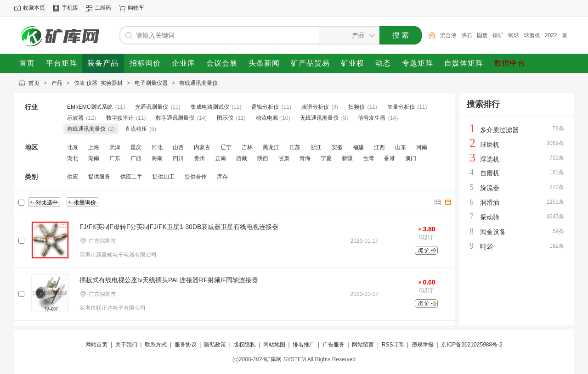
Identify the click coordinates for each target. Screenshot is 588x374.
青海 (305, 158)
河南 (422, 147)
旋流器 (490, 188)
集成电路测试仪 (210, 107)
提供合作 (196, 177)
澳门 (411, 158)
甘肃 (284, 158)
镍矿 (498, 35)
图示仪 (225, 118)
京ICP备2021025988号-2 (472, 345)
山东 (401, 147)
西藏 (242, 158)
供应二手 (131, 177)
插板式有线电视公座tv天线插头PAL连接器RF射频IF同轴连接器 (169, 280)
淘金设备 (493, 232)
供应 (73, 177)
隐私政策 (215, 345)
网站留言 (363, 345)
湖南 (94, 158)
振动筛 (490, 217)
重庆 (136, 147)
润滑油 (490, 202)
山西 (178, 147)
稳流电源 (267, 118)
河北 (157, 147)
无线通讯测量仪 (319, 118)
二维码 (103, 8)
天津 (115, 147)
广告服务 (334, 345)
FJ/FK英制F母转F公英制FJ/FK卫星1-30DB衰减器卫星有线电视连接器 (179, 227)
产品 (57, 83)
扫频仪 (356, 107)
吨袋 (486, 246)
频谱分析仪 (315, 107)
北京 (73, 147)
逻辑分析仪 (265, 107)
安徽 (337, 147)
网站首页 (96, 345)
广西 (136, 158)
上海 (94, 147)
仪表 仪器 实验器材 (98, 83)
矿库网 (273, 359)
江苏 (295, 147)
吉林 (247, 147)
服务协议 (186, 345)
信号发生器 (372, 118)
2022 (551, 35)
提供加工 (164, 177)
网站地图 (274, 345)
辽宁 (226, 147)
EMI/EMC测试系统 (90, 107)
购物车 (136, 8)
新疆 (347, 158)
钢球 (514, 35)
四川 (178, 158)
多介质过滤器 (499, 130)
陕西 (263, 158)
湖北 (73, 158)
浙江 (316, 147)
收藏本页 (34, 8)
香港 (390, 158)
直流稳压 (136, 129)
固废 (482, 35)
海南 (157, 158)
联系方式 (156, 345)
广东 (115, 158)
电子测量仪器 (151, 83)
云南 (220, 158)
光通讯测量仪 (152, 107)
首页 (34, 83)
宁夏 (326, 158)
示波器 (75, 118)
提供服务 (99, 177)
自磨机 (490, 173)
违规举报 (423, 345)
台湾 (368, 158)
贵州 (199, 158)
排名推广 (304, 345)
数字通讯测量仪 (175, 118)
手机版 (70, 8)
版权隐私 (244, 345)
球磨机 (532, 35)
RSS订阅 (393, 345)
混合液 (448, 35)
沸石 (467, 35)
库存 (222, 177)
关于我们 (126, 345)
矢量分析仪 (401, 107)
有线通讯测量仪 (198, 83)
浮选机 (490, 159)
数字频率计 (120, 118)
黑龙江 (271, 147)
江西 (379, 147)
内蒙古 (202, 147)
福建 (358, 147)
